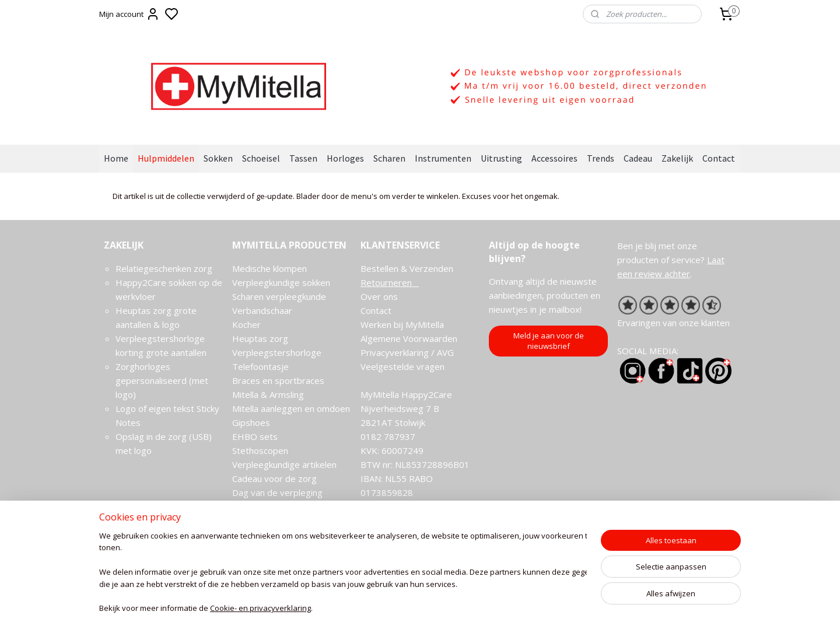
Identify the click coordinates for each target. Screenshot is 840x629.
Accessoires (554, 158)
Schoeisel (261, 158)
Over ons (379, 296)
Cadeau (638, 158)
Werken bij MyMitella (402, 324)
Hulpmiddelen (166, 158)
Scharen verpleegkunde (279, 296)
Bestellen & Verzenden (407, 268)
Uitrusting (501, 158)
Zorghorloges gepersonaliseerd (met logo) (162, 380)
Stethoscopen (260, 450)
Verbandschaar (262, 310)
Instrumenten (443, 158)
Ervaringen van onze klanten (673, 323)
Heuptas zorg (260, 338)
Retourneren (390, 282)
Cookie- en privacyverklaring (260, 609)
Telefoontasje (260, 366)
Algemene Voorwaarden (409, 338)
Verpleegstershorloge (277, 352)
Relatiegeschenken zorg (164, 268)
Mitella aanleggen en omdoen (291, 408)
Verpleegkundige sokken (281, 282)
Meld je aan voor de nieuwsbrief (549, 341)
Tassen (303, 158)
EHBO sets (255, 436)
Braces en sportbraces (278, 380)
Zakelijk (677, 158)
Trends (601, 158)
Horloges (345, 158)
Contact (719, 158)
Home (116, 158)
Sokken (218, 158)
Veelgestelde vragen (402, 366)
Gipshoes (251, 422)
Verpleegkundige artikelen (284, 464)
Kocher (246, 324)
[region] (343, 574)
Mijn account (129, 14)
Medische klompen (269, 268)
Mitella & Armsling (268, 394)
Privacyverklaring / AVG (407, 352)
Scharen (389, 158)
